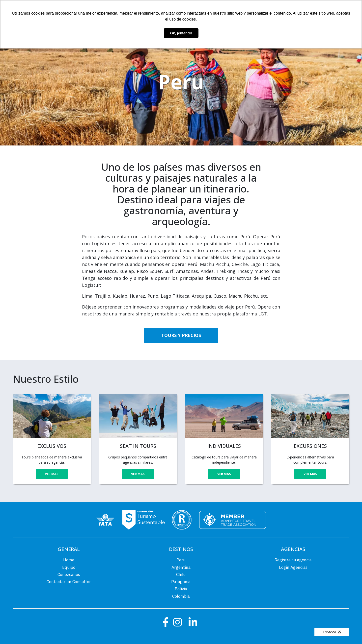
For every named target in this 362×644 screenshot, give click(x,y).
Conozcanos (69, 574)
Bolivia (181, 589)
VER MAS (52, 474)
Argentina (181, 567)
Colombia (181, 596)
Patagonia (181, 582)
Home (69, 560)
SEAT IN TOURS (138, 446)
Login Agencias (293, 567)
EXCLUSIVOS (52, 446)
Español (332, 632)
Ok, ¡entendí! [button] (181, 33)
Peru (181, 560)
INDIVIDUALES (224, 446)
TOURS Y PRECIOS (181, 335)
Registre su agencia (293, 560)
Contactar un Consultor (69, 582)
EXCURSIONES (310, 446)
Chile (181, 574)
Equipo (69, 567)
